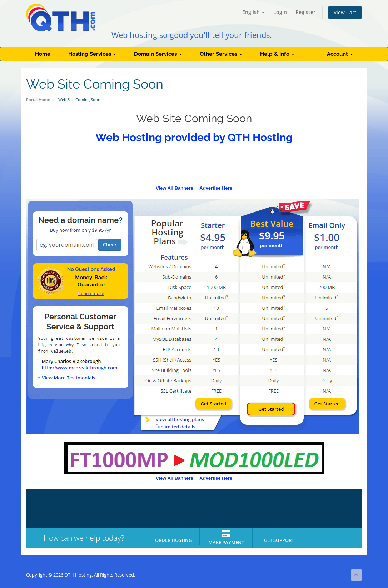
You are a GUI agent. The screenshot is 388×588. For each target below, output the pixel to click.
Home (43, 54)
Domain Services (158, 54)
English (253, 12)
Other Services (221, 54)
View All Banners (175, 188)
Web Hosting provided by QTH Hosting (194, 137)
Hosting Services (92, 54)
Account (340, 54)
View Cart (345, 12)
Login (280, 12)
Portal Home (38, 99)
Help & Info (277, 54)
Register (305, 12)
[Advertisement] (194, 166)
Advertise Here (216, 188)
